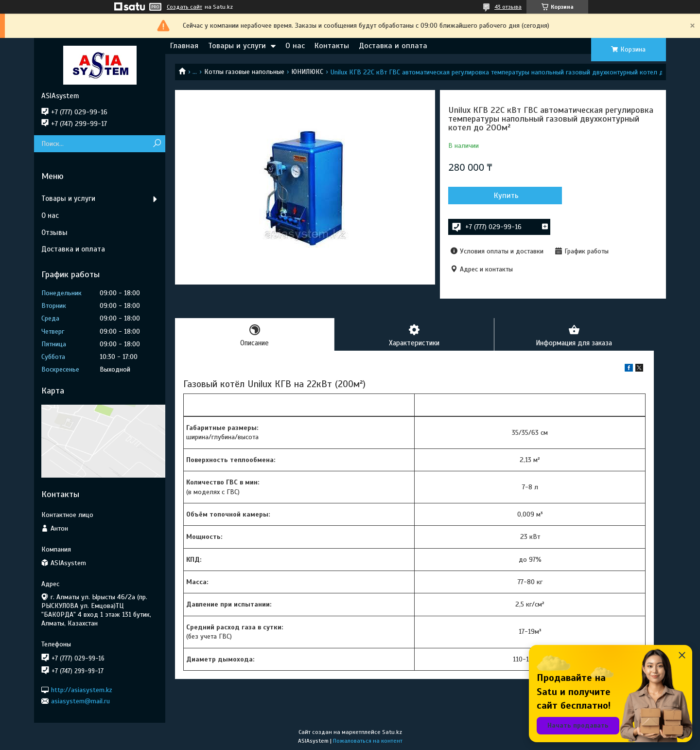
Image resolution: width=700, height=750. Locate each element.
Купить (500, 196)
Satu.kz (392, 732)
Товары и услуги (237, 46)
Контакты (332, 46)
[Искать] (157, 144)
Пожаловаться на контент (368, 741)
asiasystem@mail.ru (80, 701)
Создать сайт (184, 7)
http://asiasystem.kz (82, 689)
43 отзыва (508, 7)
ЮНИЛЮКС (307, 72)
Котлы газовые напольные (244, 72)
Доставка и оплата (393, 46)
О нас (295, 46)
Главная (184, 46)
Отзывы (54, 232)
